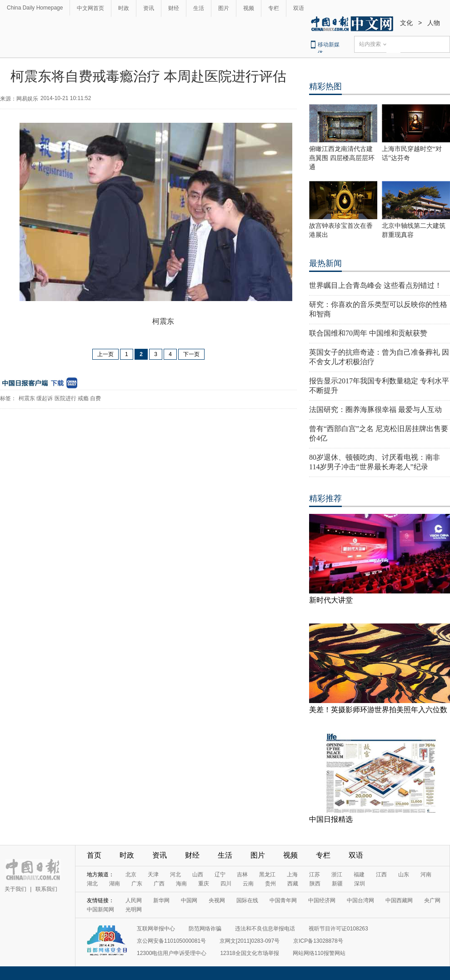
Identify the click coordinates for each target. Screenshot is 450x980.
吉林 (242, 874)
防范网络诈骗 (205, 929)
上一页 (105, 354)
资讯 (149, 8)
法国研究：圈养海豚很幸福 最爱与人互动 (375, 410)
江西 (381, 874)
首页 (94, 855)
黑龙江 (267, 874)
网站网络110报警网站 (319, 953)
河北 (175, 874)
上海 (292, 874)
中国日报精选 (331, 819)
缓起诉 (45, 398)
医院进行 (65, 398)
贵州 (270, 884)
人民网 (134, 900)
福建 (359, 874)
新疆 (337, 884)
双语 (299, 8)
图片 (224, 8)
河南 (426, 874)
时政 (124, 8)
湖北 (92, 884)
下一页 (191, 354)
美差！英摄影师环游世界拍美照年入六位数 (378, 710)
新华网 (161, 900)
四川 (226, 884)
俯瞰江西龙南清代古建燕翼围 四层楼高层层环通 (342, 158)
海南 (181, 884)
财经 (174, 8)
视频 (249, 8)
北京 (131, 874)
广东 (137, 884)
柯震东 (27, 398)
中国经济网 (322, 900)
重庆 (204, 884)
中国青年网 (283, 900)
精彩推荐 (325, 498)
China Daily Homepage (35, 8)
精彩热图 (325, 86)
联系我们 (46, 889)
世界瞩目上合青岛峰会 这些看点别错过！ (375, 285)
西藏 (293, 884)
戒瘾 (83, 398)
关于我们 (15, 889)
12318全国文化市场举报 (249, 953)
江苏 (315, 874)
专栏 (274, 8)
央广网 (432, 900)
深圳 (360, 884)
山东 (404, 874)
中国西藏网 (399, 900)
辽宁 (220, 874)
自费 (95, 398)
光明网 (134, 910)
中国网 (189, 900)
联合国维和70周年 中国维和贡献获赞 (368, 333)
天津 (153, 874)
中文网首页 (90, 8)
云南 (248, 884)
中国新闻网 (100, 910)
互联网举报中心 (156, 929)
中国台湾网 (360, 900)
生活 (199, 8)
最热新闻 (325, 263)
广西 (159, 884)
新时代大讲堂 (331, 600)
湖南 (115, 884)
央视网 (217, 900)
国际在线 (247, 900)
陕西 (315, 884)
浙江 (337, 874)
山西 (198, 874)
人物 (434, 23)
